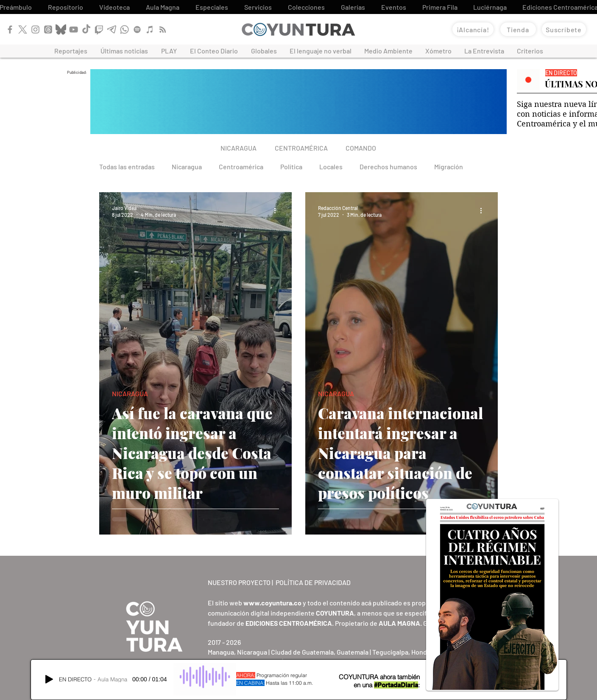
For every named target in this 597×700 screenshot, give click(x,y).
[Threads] (48, 29)
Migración (449, 167)
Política (291, 167)
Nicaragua (187, 167)
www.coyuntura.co (272, 603)
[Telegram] (112, 29)
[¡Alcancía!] (473, 29)
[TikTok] (86, 29)
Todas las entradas (127, 167)
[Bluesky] (61, 29)
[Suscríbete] (564, 29)
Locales (331, 167)
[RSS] (163, 29)
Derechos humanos (388, 167)
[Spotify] (137, 29)
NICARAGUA (130, 393)
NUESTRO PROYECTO (239, 582)
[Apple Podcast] (150, 29)
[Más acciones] (278, 211)
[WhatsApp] (124, 29)
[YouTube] (74, 29)
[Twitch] (99, 29)
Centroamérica (241, 167)
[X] (23, 29)
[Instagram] (35, 29)
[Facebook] (10, 29)
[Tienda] (518, 29)
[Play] (49, 679)
